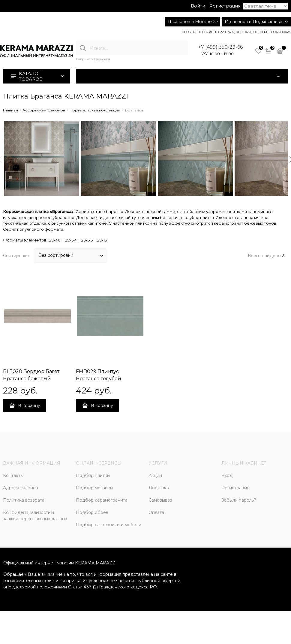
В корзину (29, 406)
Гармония (102, 59)
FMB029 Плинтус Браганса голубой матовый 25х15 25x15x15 (105, 379)
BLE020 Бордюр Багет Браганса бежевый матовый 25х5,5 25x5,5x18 (34, 379)
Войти (198, 6)
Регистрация (225, 6)
